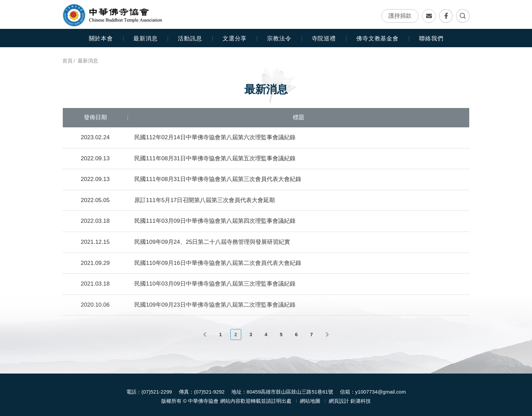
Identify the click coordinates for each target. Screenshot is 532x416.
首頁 (68, 61)
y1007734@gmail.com (381, 389)
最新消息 (145, 39)
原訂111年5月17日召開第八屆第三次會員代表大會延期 (205, 200)
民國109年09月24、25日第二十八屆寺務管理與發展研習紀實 (212, 242)
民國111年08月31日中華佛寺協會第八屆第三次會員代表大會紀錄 (218, 179)
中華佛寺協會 (112, 15)
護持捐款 (400, 16)
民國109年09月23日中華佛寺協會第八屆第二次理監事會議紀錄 (215, 305)
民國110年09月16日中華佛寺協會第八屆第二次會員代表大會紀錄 (218, 263)
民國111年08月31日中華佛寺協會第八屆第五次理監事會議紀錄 (215, 158)
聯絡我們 (429, 16)
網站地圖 (310, 398)
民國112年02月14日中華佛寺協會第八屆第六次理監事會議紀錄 (215, 137)
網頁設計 (339, 398)
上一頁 (206, 334)
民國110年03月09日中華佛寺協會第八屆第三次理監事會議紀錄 (215, 284)
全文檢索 (463, 16)
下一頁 (326, 334)
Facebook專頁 (446, 16)
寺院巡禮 (324, 39)
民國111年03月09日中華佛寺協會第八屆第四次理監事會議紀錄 (215, 221)
